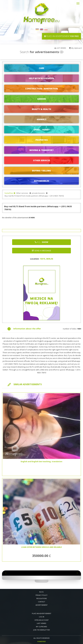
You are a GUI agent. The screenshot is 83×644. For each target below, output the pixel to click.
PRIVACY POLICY (41, 595)
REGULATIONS (42, 598)
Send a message (41, 250)
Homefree (41, 641)
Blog (41, 592)
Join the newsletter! (42, 630)
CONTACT (42, 602)
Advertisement (42, 605)
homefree (9, 193)
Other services (22, 193)
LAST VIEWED (60, 48)
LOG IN (42, 617)
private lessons (38, 193)
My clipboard (76, 48)
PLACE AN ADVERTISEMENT (42, 613)
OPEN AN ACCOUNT (42, 620)
